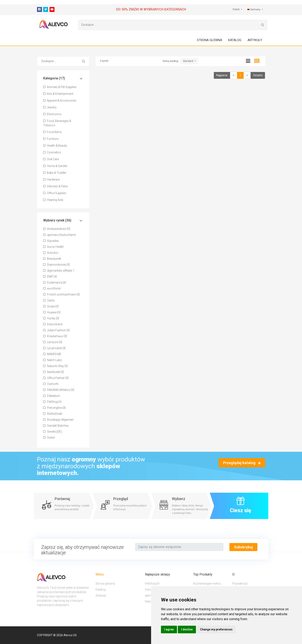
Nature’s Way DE (56, 366)
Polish (237, 9)
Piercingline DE (55, 408)
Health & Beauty (55, 146)
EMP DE (50, 277)
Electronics (52, 114)
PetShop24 (52, 402)
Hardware (51, 180)
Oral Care (51, 159)
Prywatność (240, 584)
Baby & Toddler (55, 173)
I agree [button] (169, 629)
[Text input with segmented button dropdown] (179, 547)
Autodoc (51, 253)
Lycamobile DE (55, 348)
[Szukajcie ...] (168, 25)
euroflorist (52, 289)
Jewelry (50, 108)
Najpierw (222, 75)
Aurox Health (53, 247)
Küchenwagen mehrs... (208, 584)
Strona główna (209, 40)
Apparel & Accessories (60, 101)
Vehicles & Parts (56, 186)
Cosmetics (52, 153)
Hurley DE (51, 319)
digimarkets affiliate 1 (59, 271)
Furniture (51, 139)
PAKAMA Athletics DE (59, 390)
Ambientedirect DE (57, 229)
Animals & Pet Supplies (60, 87)
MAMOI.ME (52, 354)
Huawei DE (52, 313)
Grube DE (51, 307)
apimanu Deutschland (59, 235)
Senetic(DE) (53, 432)
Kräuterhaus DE (55, 336)
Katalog (235, 40)
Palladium (52, 396)
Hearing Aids (53, 200)
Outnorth (51, 384)
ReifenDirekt (53, 414)
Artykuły (255, 40)
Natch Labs (53, 360)
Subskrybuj (243, 547)
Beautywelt (52, 259)
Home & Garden (55, 166)
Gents (49, 301)
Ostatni (258, 75)
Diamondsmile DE (57, 265)
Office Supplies (55, 193)
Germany (254, 9)
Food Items (52, 132)
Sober (49, 438)
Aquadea (51, 241)
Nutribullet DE (54, 372)
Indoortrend (53, 324)
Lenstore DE (53, 342)
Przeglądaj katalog (242, 463)
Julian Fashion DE (57, 330)
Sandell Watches (56, 426)
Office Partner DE (56, 378)
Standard (188, 61)
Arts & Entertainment (58, 94)
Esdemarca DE (55, 283)
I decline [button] (187, 629)
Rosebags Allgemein (58, 420)
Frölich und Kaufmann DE (62, 295)
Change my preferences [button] (216, 629)
